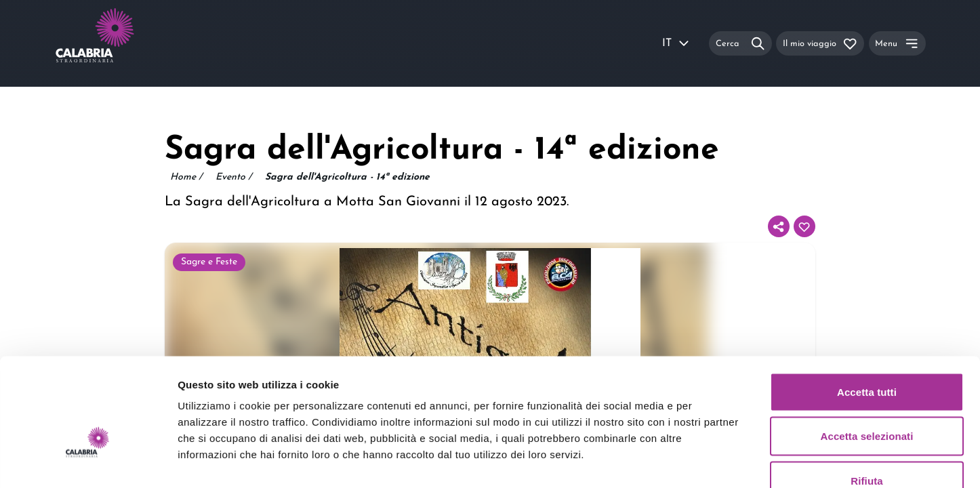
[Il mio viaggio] (820, 43)
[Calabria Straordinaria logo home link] (121, 43)
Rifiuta (866, 399)
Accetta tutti (867, 310)
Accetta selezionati (867, 355)
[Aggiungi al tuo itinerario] (804, 226)
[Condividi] (779, 226)
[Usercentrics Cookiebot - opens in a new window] (88, 462)
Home (186, 178)
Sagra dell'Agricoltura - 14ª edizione (347, 177)
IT (676, 43)
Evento (233, 178)
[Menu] (897, 43)
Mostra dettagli (713, 461)
